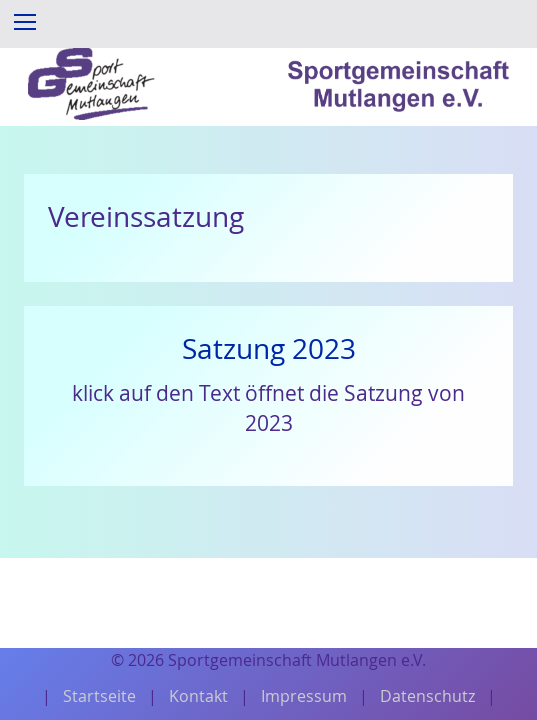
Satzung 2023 (269, 348)
